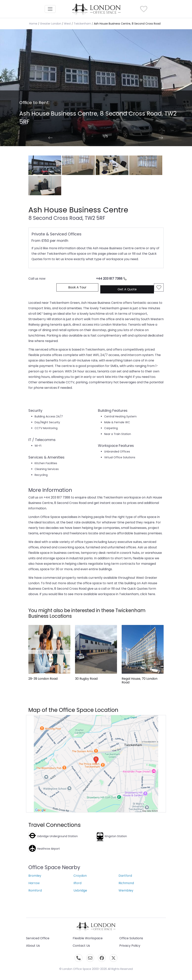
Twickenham (82, 24)
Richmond (126, 883)
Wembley (126, 890)
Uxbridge (80, 890)
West (67, 24)
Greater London (51, 24)
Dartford (125, 876)
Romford (35, 890)
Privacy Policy (130, 946)
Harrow (34, 883)
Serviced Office (38, 938)
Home (33, 24)
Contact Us (81, 946)
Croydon (80, 876)
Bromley (35, 876)
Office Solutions (131, 938)
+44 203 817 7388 (111, 279)
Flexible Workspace (88, 938)
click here (148, 594)
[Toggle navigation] (50, 9)
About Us (33, 946)
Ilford (77, 883)
